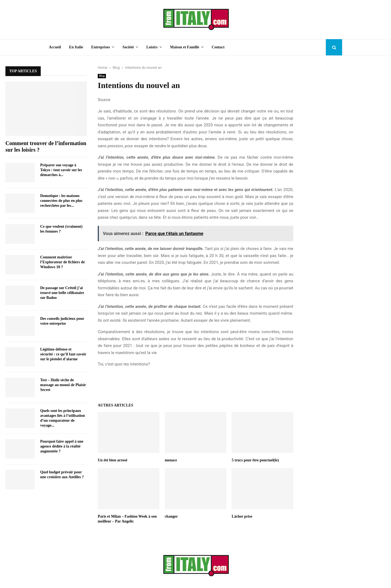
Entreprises (101, 47)
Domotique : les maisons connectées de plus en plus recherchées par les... (61, 201)
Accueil (55, 47)
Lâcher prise (242, 516)
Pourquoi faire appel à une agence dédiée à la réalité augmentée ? (62, 446)
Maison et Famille (185, 47)
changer (171, 516)
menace (171, 460)
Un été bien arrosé (113, 460)
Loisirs (152, 47)
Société (128, 47)
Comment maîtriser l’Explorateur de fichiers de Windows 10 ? (62, 262)
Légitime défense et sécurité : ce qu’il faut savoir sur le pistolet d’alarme (63, 354)
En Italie (76, 47)
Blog (102, 76)
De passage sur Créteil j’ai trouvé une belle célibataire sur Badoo (62, 293)
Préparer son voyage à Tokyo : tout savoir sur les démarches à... (61, 170)
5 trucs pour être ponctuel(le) (255, 460)
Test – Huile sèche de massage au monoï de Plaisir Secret (63, 385)
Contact (218, 47)
